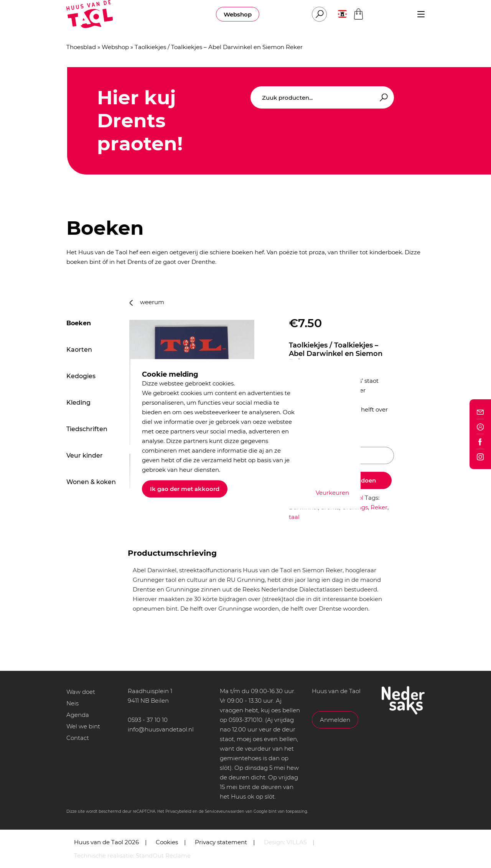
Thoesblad (81, 47)
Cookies (167, 842)
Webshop (238, 14)
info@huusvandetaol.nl (161, 729)
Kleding (78, 403)
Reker (379, 507)
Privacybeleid (178, 811)
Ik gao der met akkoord (185, 489)
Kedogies (81, 376)
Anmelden (335, 720)
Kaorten (79, 350)
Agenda (78, 715)
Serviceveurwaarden (225, 811)
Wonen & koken (91, 482)
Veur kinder (85, 455)
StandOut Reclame (163, 856)
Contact (78, 738)
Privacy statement (221, 842)
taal (294, 517)
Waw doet (81, 692)
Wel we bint (83, 726)
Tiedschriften (87, 429)
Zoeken (382, 98)
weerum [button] (147, 302)
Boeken (79, 323)
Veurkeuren (332, 493)
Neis (72, 703)
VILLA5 (297, 842)
